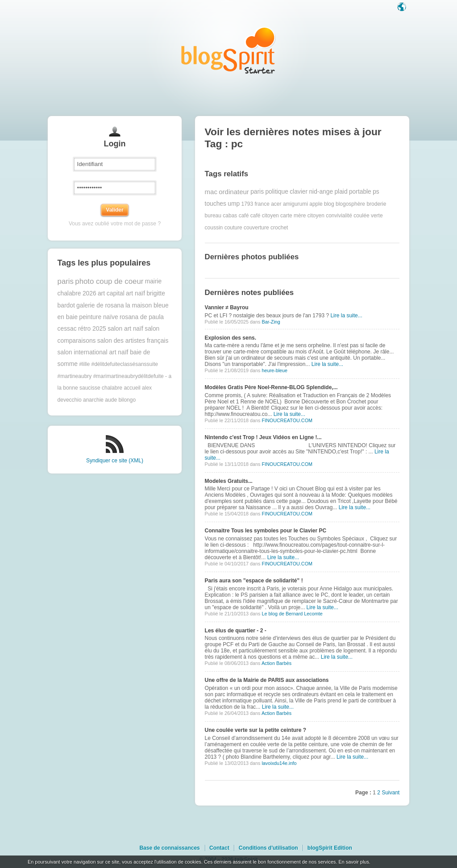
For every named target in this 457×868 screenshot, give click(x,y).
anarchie (93, 400)
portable (360, 192)
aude (111, 400)
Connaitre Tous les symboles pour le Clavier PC (266, 531)
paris (66, 281)
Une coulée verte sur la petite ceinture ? (256, 730)
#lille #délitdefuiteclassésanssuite (118, 364)
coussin (214, 228)
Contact (219, 848)
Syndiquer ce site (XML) (115, 461)
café (244, 216)
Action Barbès (276, 663)
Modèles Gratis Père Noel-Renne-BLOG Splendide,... (271, 387)
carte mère (293, 216)
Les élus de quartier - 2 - (236, 631)
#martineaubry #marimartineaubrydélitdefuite (111, 376)
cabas (230, 216)
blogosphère (350, 204)
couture (233, 228)
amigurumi (295, 204)
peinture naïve (98, 317)
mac (211, 192)
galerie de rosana (100, 305)
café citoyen (265, 216)
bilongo (127, 400)
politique (276, 192)
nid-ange (321, 192)
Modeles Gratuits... (229, 481)
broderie (376, 204)
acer (276, 204)
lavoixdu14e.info (279, 763)
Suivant (391, 793)
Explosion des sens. (231, 338)
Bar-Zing (271, 322)
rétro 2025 (92, 329)
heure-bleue (274, 370)
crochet (279, 228)
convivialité (339, 216)
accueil (132, 388)
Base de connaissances (169, 848)
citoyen (316, 216)
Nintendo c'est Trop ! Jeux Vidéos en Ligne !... (263, 437)
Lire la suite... (346, 316)
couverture (256, 228)
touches (216, 204)
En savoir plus (353, 862)
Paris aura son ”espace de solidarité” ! (254, 581)
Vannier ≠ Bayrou (227, 307)
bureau (213, 216)
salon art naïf (125, 329)
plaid (341, 192)
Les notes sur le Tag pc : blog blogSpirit (228, 50)
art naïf (135, 293)
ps (376, 192)
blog (329, 204)
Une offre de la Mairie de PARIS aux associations (267, 680)
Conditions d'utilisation (268, 848)
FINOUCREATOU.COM (287, 420)
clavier (299, 192)
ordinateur (234, 192)
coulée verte (368, 216)
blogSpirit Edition (330, 848)
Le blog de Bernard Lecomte (292, 614)
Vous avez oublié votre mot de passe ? (115, 224)
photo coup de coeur (109, 281)
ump (234, 204)
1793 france (255, 204)
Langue (403, 8)
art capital (111, 293)
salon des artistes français (133, 341)
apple (316, 204)
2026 (89, 293)
